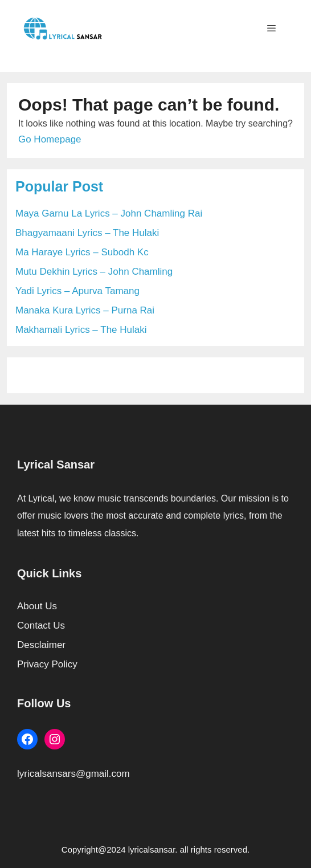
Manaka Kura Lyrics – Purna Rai (85, 310)
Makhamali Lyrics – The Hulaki (81, 330)
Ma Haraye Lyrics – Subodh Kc (82, 252)
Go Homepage (50, 139)
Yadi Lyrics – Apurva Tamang (77, 291)
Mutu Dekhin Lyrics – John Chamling (94, 272)
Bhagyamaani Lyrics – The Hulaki (87, 233)
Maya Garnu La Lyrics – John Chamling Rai (109, 213)
